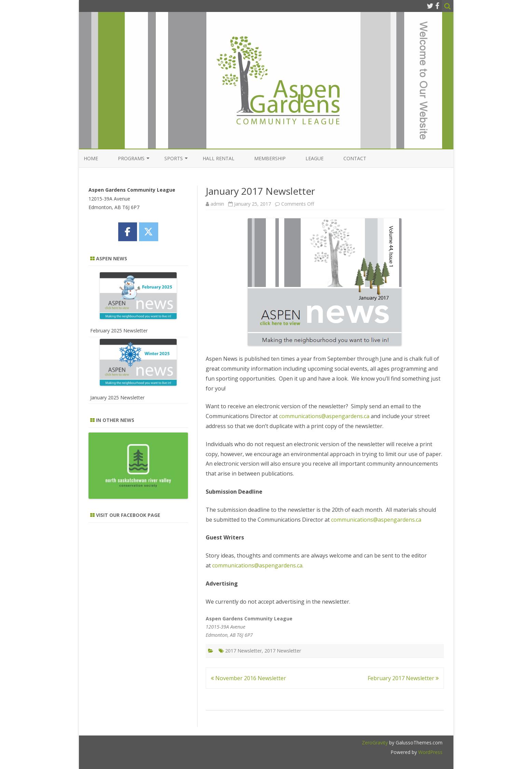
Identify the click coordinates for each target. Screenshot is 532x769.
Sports (174, 158)
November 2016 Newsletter (248, 678)
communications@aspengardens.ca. (258, 565)
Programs (131, 158)
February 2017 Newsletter (403, 678)
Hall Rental (219, 158)
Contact (355, 158)
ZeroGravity (375, 743)
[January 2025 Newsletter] (138, 363)
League (315, 158)
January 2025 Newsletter (117, 397)
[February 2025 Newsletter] (138, 297)
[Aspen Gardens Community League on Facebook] (128, 232)
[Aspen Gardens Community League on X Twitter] (148, 232)
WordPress (430, 752)
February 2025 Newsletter (119, 331)
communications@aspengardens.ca (324, 416)
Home (91, 158)
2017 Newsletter (243, 651)
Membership (270, 158)
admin (217, 204)
